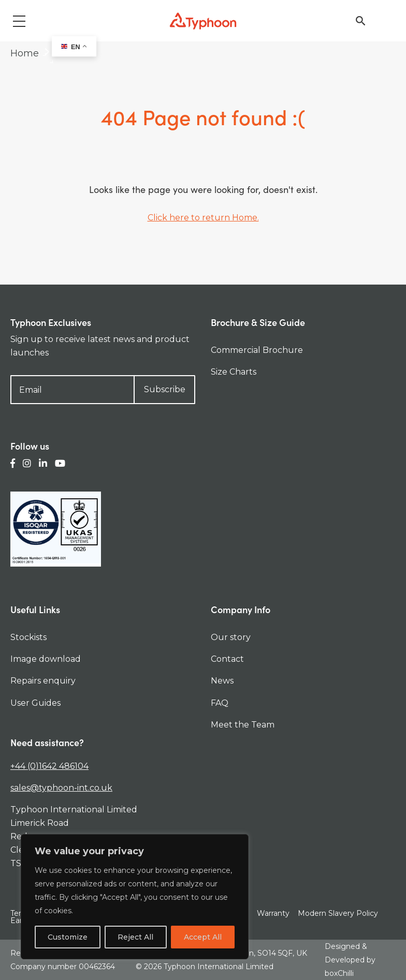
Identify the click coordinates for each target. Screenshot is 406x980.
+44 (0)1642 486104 (49, 766)
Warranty (273, 913)
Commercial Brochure (257, 350)
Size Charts (234, 372)
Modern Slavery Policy (338, 913)
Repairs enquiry (43, 681)
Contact (227, 659)
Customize (68, 937)
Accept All (203, 937)
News (222, 681)
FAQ (220, 703)
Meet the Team (243, 725)
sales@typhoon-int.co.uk (61, 788)
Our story (231, 637)
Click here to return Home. (203, 218)
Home (25, 53)
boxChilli (339, 973)
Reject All (135, 937)
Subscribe (165, 389)
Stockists (28, 637)
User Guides (35, 703)
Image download (46, 659)
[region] (135, 897)
